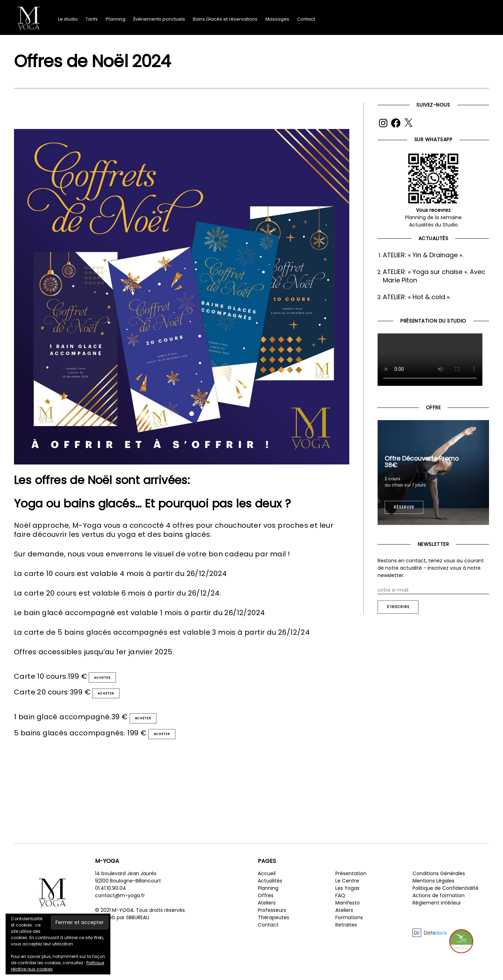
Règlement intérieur (437, 914)
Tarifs (92, 19)
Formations (349, 928)
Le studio (68, 19)
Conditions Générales (439, 884)
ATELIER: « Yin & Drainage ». (423, 255)
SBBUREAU (138, 928)
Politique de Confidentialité (446, 899)
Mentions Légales (433, 892)
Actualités (270, 892)
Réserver (404, 507)
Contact (306, 19)
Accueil (267, 884)
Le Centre (347, 892)
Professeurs (272, 921)
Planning (116, 19)
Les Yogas (347, 899)
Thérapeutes (274, 928)
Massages (277, 19)
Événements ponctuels (159, 19)
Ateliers (267, 914)
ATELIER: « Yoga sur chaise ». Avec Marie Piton (434, 276)
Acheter (107, 679)
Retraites (346, 936)
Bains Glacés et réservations (225, 19)
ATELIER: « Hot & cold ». (417, 297)
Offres (266, 906)
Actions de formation (439, 906)
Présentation (351, 884)
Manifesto (348, 914)
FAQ (340, 906)
